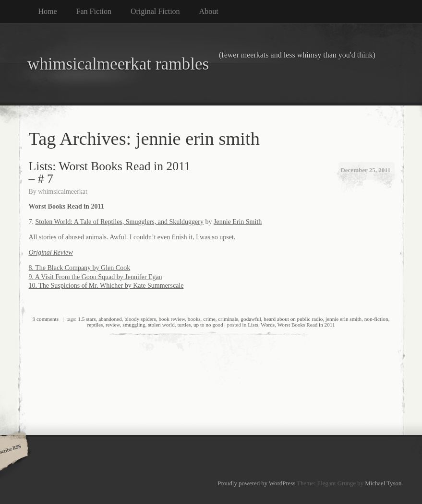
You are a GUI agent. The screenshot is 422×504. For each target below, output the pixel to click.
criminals (228, 319)
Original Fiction (155, 11)
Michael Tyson (383, 483)
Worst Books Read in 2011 (306, 325)
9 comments (46, 319)
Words (268, 325)
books (194, 319)
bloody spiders (140, 319)
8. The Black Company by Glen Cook (80, 268)
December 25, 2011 (365, 170)
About (209, 11)
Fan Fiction (94, 11)
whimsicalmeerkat (63, 192)
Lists (253, 325)
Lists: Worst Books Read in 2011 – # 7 (110, 172)
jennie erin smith (344, 319)
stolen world (161, 325)
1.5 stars (87, 319)
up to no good (208, 325)
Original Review (51, 252)
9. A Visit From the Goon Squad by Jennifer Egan (96, 277)
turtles (184, 325)
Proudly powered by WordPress (256, 483)
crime (209, 319)
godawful (251, 319)
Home (48, 11)
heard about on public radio (293, 319)
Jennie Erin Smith (238, 222)
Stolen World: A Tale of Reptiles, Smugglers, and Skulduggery (120, 222)
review (113, 325)
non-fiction (376, 319)
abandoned (110, 319)
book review (172, 319)
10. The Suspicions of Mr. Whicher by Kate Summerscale (106, 286)
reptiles (95, 325)
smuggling (134, 325)
